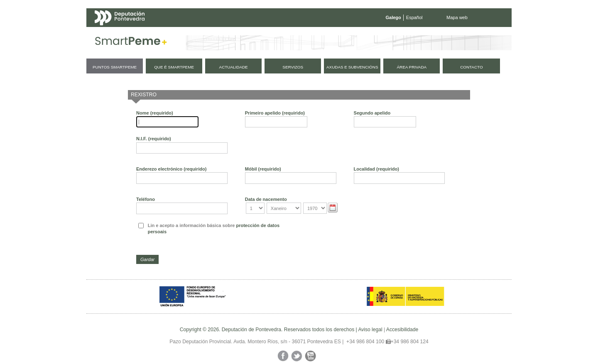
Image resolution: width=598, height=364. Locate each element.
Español (414, 17)
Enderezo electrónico (171, 169)
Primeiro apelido (275, 113)
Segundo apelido (372, 113)
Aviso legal (370, 330)
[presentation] (360, 235)
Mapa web (457, 17)
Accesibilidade (402, 330)
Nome (155, 113)
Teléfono (146, 199)
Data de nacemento (266, 199)
